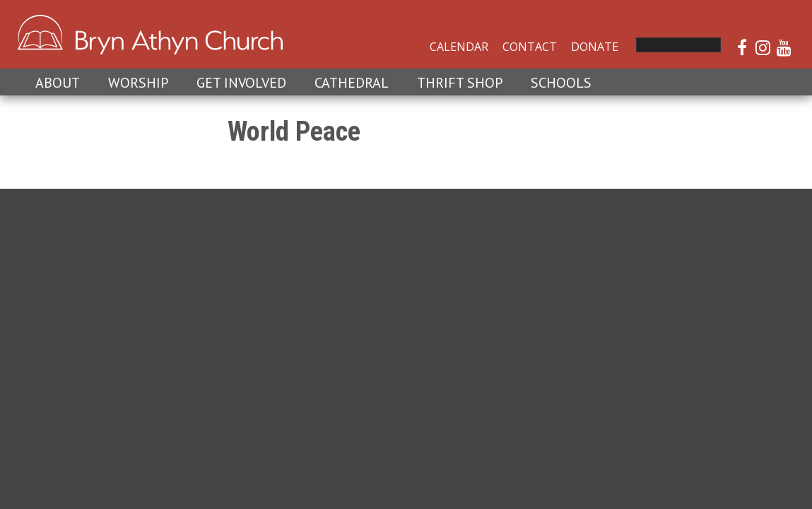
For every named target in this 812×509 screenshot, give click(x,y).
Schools (561, 83)
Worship (138, 83)
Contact (530, 47)
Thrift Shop (460, 83)
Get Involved (241, 83)
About (58, 83)
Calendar (459, 47)
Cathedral (352, 83)
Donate (595, 47)
